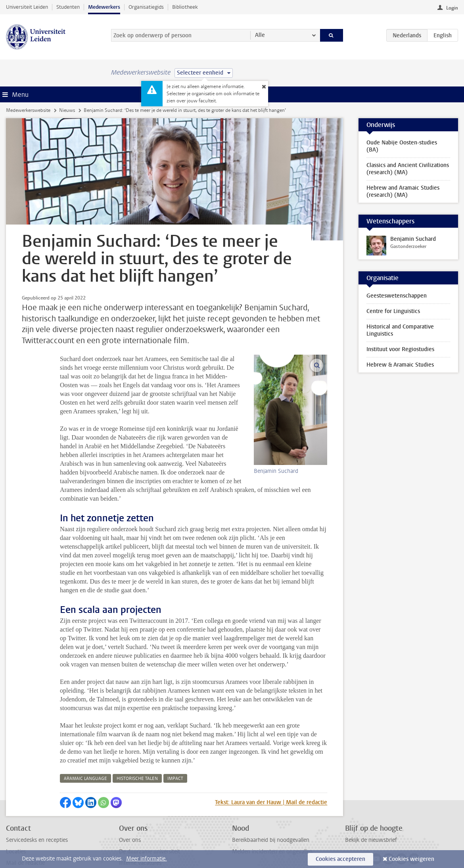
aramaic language (85, 735)
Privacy (15, 831)
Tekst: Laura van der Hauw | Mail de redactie (271, 759)
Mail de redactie (25, 819)
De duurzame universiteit (150, 808)
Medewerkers (104, 7)
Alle (260, 35)
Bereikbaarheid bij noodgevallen (271, 796)
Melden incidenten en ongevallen (272, 808)
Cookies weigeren (411, 859)
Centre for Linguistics (393, 311)
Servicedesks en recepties (37, 796)
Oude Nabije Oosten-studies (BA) (402, 146)
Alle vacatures (136, 831)
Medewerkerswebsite (28, 110)
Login (452, 8)
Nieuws (67, 110)
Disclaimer (18, 843)
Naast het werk (138, 843)
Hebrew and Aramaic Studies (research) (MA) (403, 191)
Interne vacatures (140, 819)
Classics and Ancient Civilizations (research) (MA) (408, 169)
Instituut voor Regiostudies (400, 349)
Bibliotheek (185, 7)
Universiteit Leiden (27, 7)
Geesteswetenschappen (397, 296)
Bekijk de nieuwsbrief (371, 796)
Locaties (16, 808)
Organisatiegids (146, 7)
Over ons (130, 796)
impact (175, 735)
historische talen (137, 735)
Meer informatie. (147, 859)
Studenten (68, 7)
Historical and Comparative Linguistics (400, 330)
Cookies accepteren (340, 859)
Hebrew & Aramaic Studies (400, 365)
